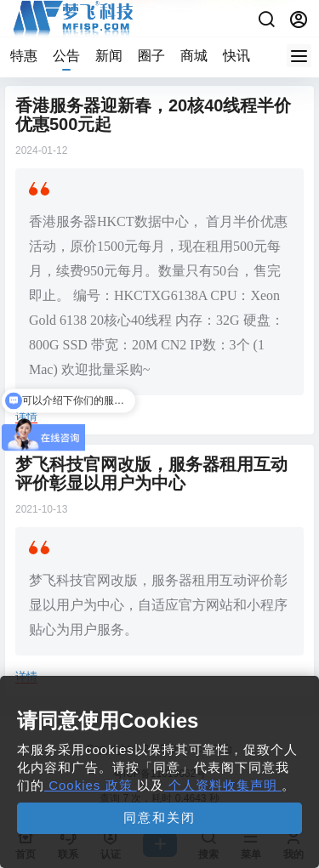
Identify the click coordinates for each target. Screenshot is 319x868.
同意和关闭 (159, 817)
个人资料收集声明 (223, 785)
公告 (66, 56)
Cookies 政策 (91, 785)
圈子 (151, 56)
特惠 (24, 56)
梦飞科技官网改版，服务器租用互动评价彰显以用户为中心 (151, 474)
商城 (194, 56)
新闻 (109, 56)
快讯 (236, 56)
